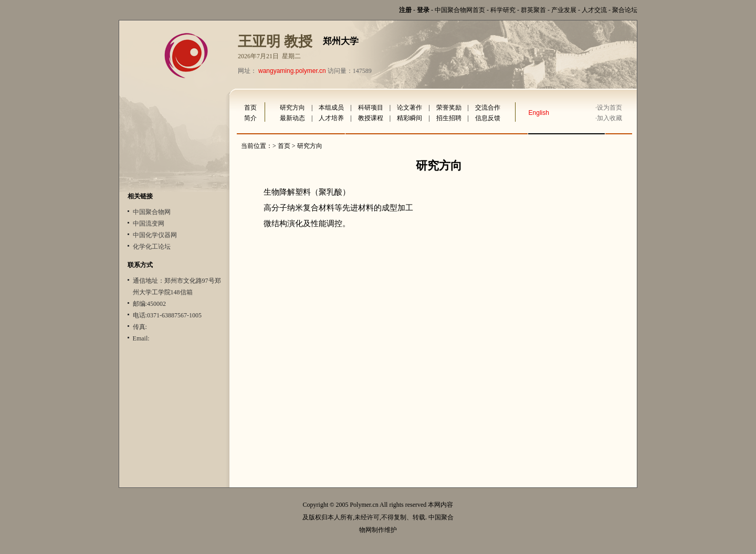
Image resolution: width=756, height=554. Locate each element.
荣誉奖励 (449, 108)
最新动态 (292, 118)
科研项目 (371, 108)
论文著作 (409, 108)
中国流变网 (149, 223)
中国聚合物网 (152, 212)
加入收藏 (610, 118)
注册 (405, 10)
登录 (423, 10)
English (539, 113)
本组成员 (331, 108)
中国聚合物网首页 (460, 10)
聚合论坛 (625, 10)
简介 (250, 118)
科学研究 (503, 10)
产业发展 (564, 10)
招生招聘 (449, 118)
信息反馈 (488, 118)
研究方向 (292, 108)
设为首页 (610, 108)
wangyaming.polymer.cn (292, 71)
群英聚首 (533, 10)
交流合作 (488, 108)
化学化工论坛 (152, 247)
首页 (250, 108)
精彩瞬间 (409, 118)
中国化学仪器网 (155, 235)
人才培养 (331, 118)
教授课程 (371, 118)
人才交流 (594, 10)
